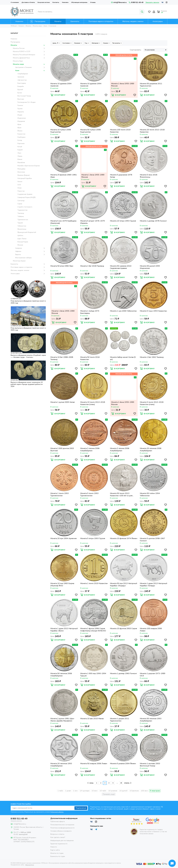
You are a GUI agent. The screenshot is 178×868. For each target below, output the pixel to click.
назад (90, 783)
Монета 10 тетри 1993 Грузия (123, 221)
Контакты (56, 2)
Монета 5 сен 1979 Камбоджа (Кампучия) (63, 222)
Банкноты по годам (58, 856)
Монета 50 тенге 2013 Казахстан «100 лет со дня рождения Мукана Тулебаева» (123, 494)
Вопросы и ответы (57, 834)
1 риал (68, 791)
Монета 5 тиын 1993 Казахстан (153, 311)
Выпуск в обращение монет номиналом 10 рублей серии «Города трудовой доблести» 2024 (27, 384)
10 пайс (103, 791)
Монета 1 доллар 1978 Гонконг (153, 221)
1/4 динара (85, 791)
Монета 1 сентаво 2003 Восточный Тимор (150, 765)
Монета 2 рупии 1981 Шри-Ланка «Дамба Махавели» (62, 720)
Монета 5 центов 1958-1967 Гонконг (152, 540)
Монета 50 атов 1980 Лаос (62, 266)
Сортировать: (136, 50)
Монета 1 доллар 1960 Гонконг (123, 674)
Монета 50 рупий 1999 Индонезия (150, 267)
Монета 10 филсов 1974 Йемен (124, 539)
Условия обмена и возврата (61, 831)
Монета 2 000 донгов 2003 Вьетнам (62, 450)
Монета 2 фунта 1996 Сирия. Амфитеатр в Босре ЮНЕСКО (93, 630)
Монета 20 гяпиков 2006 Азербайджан (151, 450)
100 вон (144, 791)
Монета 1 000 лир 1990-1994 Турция (93, 675)
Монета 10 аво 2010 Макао (92, 719)
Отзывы (93, 2)
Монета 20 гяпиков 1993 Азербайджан (61, 765)
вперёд (128, 783)
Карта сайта (55, 850)
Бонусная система (44, 2)
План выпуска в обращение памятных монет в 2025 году (28, 329)
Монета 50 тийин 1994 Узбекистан (150, 494)
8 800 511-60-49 (136, 2)
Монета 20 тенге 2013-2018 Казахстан (152, 131)
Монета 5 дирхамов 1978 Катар (121, 176)
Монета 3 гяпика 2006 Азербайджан (90, 450)
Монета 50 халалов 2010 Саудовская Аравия (121, 267)
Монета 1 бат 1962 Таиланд (152, 357)
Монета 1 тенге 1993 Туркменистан (60, 494)
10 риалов (113, 791)
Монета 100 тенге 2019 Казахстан (120, 131)
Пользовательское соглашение (62, 825)
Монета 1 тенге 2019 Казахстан (94, 583)
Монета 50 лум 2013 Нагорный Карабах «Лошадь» (124, 585)
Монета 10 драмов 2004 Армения (61, 85)
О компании (15, 2)
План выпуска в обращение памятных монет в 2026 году (28, 302)
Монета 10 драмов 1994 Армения (91, 85)
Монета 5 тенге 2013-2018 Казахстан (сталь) (152, 403)
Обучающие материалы (79, 2)
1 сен (75, 791)
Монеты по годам (57, 853)
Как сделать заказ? (58, 837)
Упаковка (65, 2)
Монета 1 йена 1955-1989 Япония (123, 85)
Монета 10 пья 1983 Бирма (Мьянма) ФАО (62, 585)
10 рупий (123, 791)
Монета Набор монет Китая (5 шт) (123, 358)
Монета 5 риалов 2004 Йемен (123, 764)
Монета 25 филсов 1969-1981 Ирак (64, 176)
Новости (54, 847)
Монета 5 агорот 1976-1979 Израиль (93, 222)
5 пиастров (155, 791)
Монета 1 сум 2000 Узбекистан (123, 311)
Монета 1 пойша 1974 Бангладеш (90, 312)
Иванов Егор (30, 865)
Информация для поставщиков (62, 841)
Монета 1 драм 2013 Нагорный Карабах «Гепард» (153, 585)
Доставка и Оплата (28, 2)
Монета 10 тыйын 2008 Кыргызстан (61, 131)
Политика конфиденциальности (62, 828)
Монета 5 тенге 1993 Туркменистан (89, 494)
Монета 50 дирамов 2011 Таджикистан (151, 85)
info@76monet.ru (119, 2)
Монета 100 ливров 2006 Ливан (151, 630)
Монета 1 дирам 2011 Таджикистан (120, 720)
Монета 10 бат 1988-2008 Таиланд (62, 358)
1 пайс (60, 791)
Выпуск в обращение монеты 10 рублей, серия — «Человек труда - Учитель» (28, 356)
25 (121, 783)
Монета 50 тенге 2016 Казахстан (90, 358)
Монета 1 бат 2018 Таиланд (92, 266)
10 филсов (134, 791)
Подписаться (81, 808)
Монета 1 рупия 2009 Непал (63, 402)
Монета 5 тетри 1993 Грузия (93, 539)
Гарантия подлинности (59, 844)
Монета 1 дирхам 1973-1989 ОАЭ (153, 675)
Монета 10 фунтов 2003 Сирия (123, 629)
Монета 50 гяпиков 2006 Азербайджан (61, 675)
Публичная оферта (58, 821)
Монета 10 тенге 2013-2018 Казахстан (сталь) (93, 403)
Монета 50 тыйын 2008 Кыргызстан (90, 131)
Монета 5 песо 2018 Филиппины (149, 176)
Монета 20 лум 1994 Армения (63, 539)
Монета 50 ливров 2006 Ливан (94, 764)
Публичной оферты (57, 812)
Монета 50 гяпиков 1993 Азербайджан (151, 720)
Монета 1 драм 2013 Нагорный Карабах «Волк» (64, 630)
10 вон (94, 791)
